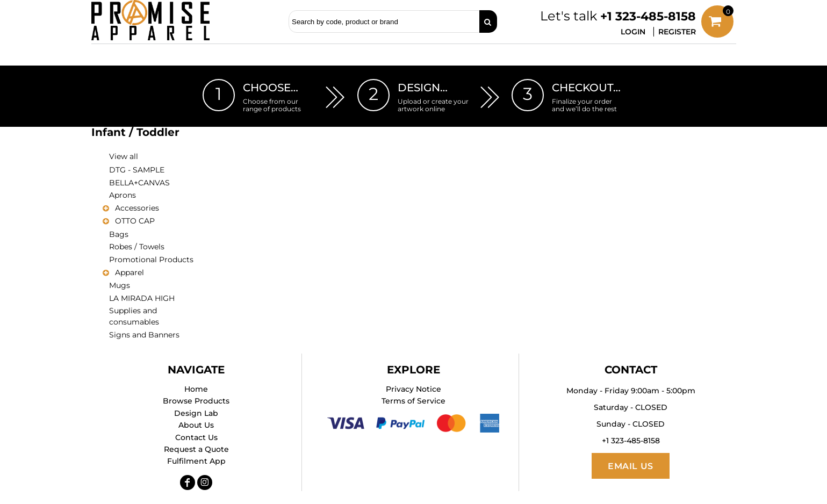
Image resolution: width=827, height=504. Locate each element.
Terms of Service (413, 401)
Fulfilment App (196, 461)
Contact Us (196, 437)
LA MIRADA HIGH (142, 298)
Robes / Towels (137, 247)
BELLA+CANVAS (139, 183)
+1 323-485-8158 (648, 16)
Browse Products (196, 401)
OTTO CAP (135, 221)
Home (196, 389)
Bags (119, 234)
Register (677, 32)
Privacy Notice (413, 389)
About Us (196, 425)
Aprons (123, 195)
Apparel (130, 272)
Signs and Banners (144, 335)
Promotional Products (151, 260)
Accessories (137, 208)
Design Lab (196, 413)
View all (124, 156)
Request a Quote (196, 449)
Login (633, 32)
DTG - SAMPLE (137, 170)
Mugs (120, 285)
